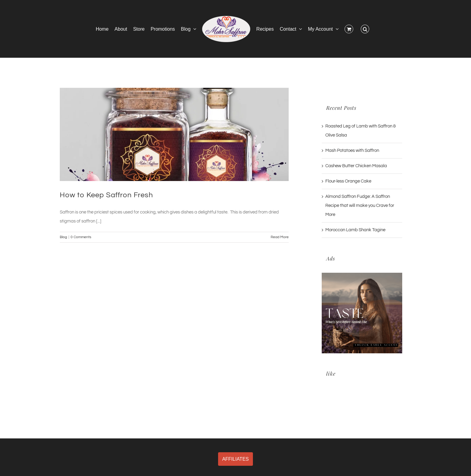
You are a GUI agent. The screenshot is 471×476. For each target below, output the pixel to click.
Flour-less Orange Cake (348, 181)
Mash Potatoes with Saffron (352, 150)
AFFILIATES (236, 459)
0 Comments (81, 237)
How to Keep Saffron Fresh (106, 195)
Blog (63, 237)
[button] (365, 29)
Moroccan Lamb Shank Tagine (355, 230)
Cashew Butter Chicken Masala (356, 166)
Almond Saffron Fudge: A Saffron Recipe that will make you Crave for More (360, 206)
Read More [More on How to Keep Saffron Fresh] (280, 237)
